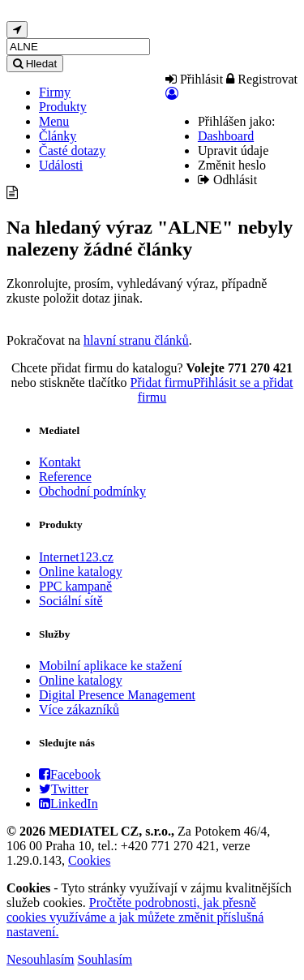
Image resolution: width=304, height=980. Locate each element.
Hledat (35, 64)
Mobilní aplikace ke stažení (110, 666)
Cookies (89, 860)
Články (58, 136)
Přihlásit (194, 79)
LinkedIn (69, 804)
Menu (54, 121)
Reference (65, 477)
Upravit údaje (233, 150)
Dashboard (226, 136)
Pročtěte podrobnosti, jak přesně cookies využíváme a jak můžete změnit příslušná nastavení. (135, 917)
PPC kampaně (75, 586)
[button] (172, 94)
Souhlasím (105, 959)
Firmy (55, 92)
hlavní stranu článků (136, 340)
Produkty (63, 107)
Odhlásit (227, 180)
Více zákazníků (79, 709)
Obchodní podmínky (92, 491)
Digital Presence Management (117, 695)
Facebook (70, 774)
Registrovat (262, 79)
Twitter (64, 789)
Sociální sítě (71, 601)
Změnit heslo (232, 165)
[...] (78, 47)
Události (61, 165)
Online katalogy (81, 572)
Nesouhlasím (41, 959)
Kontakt (60, 462)
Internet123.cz (76, 557)
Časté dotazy (72, 150)
